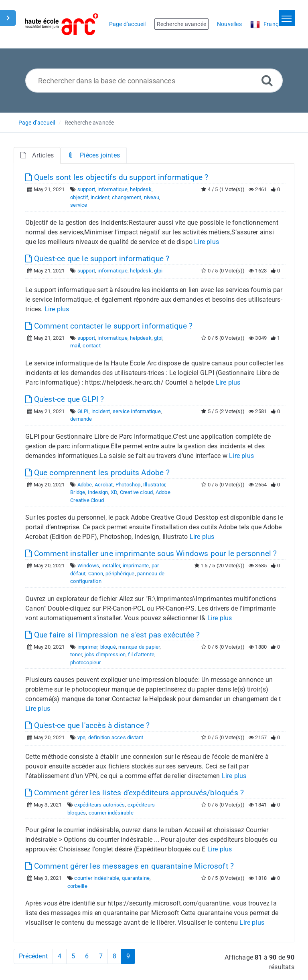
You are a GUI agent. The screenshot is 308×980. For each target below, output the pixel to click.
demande (81, 419)
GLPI (83, 411)
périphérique (120, 574)
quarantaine (136, 878)
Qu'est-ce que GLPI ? (65, 399)
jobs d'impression (105, 654)
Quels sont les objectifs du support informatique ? (117, 177)
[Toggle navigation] (287, 18)
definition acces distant (116, 737)
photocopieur (85, 662)
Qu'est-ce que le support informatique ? (97, 259)
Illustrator (154, 485)
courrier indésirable (111, 813)
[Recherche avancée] (267, 80)
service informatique (137, 411)
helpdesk (141, 189)
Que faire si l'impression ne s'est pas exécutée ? (112, 635)
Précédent (33, 956)
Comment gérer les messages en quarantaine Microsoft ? (130, 866)
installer (111, 566)
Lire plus (207, 242)
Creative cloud (137, 492)
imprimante (136, 566)
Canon (96, 574)
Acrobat (104, 485)
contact (91, 346)
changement (127, 197)
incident (100, 197)
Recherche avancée (89, 123)
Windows (88, 566)
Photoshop (128, 485)
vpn (82, 737)
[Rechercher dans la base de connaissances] (154, 81)
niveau (152, 197)
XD (114, 492)
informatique (112, 189)
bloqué (108, 647)
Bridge (78, 492)
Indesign (98, 492)
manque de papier (139, 647)
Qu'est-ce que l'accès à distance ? (87, 725)
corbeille (77, 886)
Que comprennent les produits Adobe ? (97, 473)
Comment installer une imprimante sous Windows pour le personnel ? (151, 554)
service (79, 205)
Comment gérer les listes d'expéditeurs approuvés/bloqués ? (135, 793)
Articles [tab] (37, 155)
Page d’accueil (37, 123)
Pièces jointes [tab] (94, 155)
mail (75, 346)
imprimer (88, 647)
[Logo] (62, 24)
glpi (158, 271)
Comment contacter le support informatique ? (109, 326)
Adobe (85, 485)
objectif (79, 197)
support (86, 189)
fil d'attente (141, 654)
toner (76, 654)
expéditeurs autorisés (99, 805)
